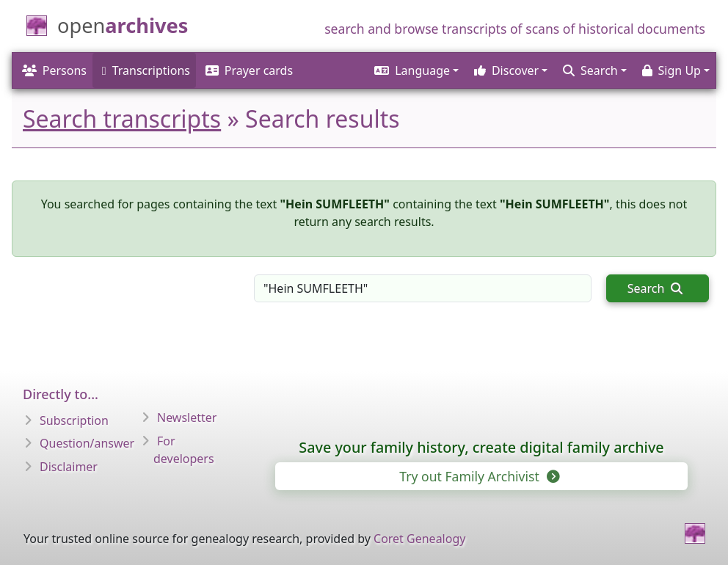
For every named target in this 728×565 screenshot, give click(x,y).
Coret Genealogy (419, 539)
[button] (415, 70)
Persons (54, 70)
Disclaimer (69, 467)
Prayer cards (249, 70)
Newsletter (187, 418)
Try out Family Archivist (478, 476)
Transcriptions (146, 70)
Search (655, 288)
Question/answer (87, 443)
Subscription (74, 420)
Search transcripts (122, 119)
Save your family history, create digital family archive (481, 447)
